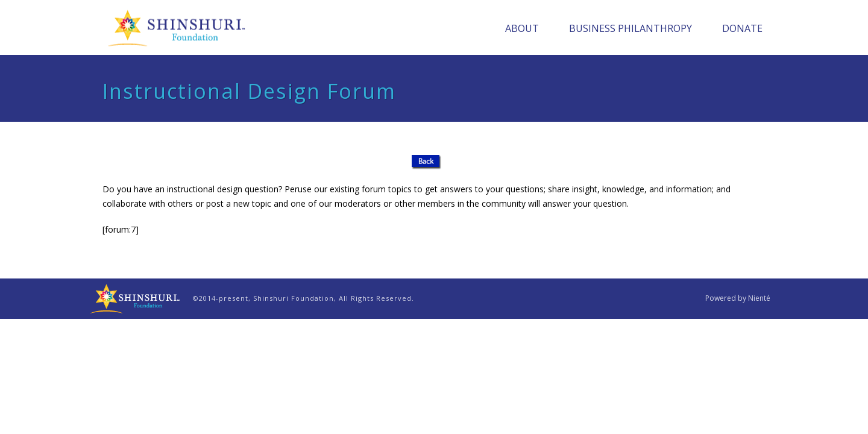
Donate (742, 28)
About (522, 28)
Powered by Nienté (738, 298)
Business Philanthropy (631, 28)
